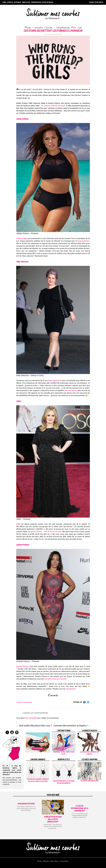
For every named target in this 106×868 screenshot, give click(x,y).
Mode (39, 861)
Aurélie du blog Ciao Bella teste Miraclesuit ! (53, 819)
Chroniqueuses (36, 2)
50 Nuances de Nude (26, 804)
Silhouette (64, 861)
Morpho (46, 861)
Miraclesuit (26, 2)
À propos (10, 2)
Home (4, 2)
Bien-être (54, 861)
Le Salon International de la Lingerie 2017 (80, 808)
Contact (92, 2)
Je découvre (38, 748)
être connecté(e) (31, 718)
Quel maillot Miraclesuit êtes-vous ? (34, 726)
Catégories (17, 2)
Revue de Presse (48, 2)
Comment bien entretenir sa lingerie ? (72, 726)
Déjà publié (99, 2)
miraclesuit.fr (71, 689)
